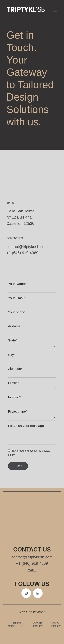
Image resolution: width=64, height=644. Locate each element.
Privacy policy (55, 624)
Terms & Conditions (16, 624)
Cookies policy (37, 624)
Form (32, 569)
